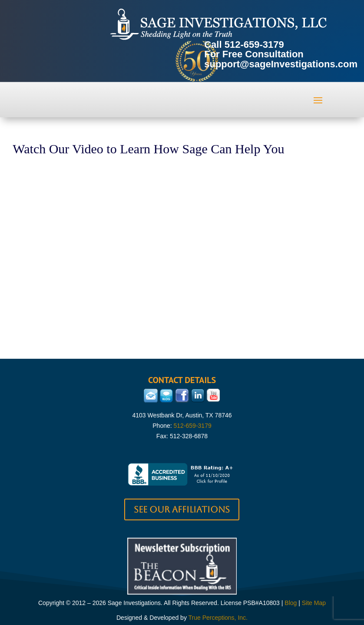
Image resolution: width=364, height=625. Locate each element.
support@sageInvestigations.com (281, 64)
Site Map (314, 603)
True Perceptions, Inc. (218, 618)
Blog (291, 603)
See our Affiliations (182, 509)
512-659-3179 (254, 45)
